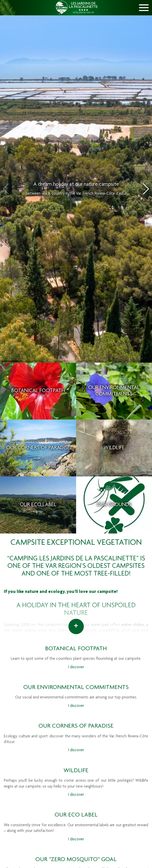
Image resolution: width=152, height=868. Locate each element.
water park (100, 625)
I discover (76, 667)
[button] (146, 189)
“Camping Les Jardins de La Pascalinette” (73, 559)
